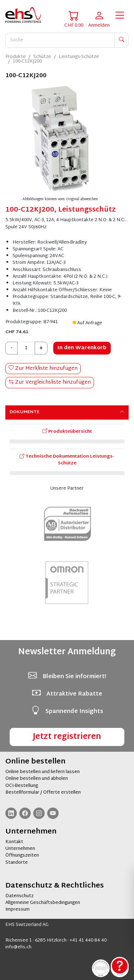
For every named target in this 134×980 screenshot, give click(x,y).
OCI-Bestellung (22, 786)
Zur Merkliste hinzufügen (43, 369)
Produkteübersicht (67, 432)
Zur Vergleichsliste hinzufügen (50, 382)
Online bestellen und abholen (37, 779)
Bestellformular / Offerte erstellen (43, 793)
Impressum (18, 910)
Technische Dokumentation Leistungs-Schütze (67, 460)
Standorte (17, 863)
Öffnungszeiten (22, 856)
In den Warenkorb (82, 348)
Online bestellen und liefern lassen (43, 772)
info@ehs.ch (18, 947)
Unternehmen (20, 849)
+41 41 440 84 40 (88, 941)
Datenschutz (19, 896)
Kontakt (14, 842)
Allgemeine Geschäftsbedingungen (43, 903)
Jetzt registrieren (67, 737)
